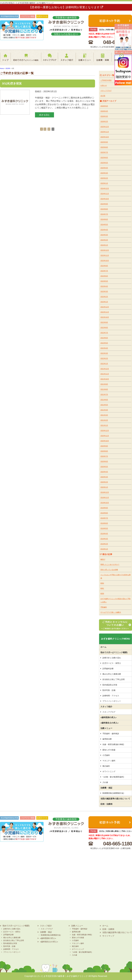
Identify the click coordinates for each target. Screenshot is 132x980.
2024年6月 (104, 219)
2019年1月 (104, 549)
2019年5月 (104, 528)
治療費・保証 (102, 59)
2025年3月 (104, 173)
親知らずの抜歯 (109, 750)
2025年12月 (105, 127)
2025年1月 (104, 183)
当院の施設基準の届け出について (115, 799)
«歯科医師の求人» (109, 717)
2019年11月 (105, 498)
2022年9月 (104, 322)
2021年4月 (104, 410)
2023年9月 (104, 266)
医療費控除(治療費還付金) (113, 793)
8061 (102, 588)
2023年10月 (105, 261)
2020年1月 (104, 487)
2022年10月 (105, 317)
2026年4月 (104, 111)
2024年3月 (104, 235)
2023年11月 (105, 255)
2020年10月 (105, 441)
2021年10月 (105, 379)
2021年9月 (104, 384)
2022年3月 (104, 353)
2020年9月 (104, 446)
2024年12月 (105, 188)
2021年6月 (104, 400)
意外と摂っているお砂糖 (109, 570)
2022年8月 (104, 328)
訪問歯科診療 (108, 669)
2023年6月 (104, 276)
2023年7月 (104, 271)
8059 (102, 594)
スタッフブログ (47, 59)
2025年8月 (104, 147)
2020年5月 (104, 467)
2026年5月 (104, 106)
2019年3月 (104, 539)
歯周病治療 (107, 739)
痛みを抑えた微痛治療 (112, 674)
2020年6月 (104, 461)
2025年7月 (104, 152)
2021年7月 (104, 395)
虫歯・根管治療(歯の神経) (113, 744)
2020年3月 (104, 477)
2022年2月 (104, 358)
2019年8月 (104, 513)
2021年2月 (104, 420)
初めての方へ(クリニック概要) (25, 59)
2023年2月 (104, 297)
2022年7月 (104, 333)
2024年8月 (104, 209)
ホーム (6, 59)
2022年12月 (105, 307)
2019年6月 (104, 523)
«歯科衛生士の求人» (109, 723)
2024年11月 (105, 194)
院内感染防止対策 (110, 685)
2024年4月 (104, 230)
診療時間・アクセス (111, 696)
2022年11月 (105, 312)
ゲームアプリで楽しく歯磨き (111, 612)
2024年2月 (104, 240)
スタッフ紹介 (65, 59)
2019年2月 (104, 544)
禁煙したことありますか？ (110, 564)
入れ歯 (105, 782)
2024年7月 (104, 214)
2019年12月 (105, 492)
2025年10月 (105, 137)
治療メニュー (84, 59)
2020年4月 (104, 472)
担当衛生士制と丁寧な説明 (114, 679)
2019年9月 (104, 508)
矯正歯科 (106, 766)
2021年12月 (105, 369)
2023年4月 (104, 286)
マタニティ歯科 (109, 761)
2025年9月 (104, 142)
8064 (102, 583)
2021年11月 (105, 374)
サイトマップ (108, 936)
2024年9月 (104, 204)
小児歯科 (106, 755)
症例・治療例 (106, 804)
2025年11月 (105, 132)
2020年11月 (105, 436)
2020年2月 (104, 482)
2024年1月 (104, 245)
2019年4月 (104, 534)
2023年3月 (104, 291)
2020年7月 (104, 456)
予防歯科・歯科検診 (111, 734)
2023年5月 (104, 281)
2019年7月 (104, 518)
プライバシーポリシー (112, 701)
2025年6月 (104, 158)
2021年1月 (104, 425)
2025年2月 (104, 178)
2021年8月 (104, 389)
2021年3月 (104, 415)
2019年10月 (105, 503)
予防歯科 (104, 607)
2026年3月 (104, 116)
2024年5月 (104, 225)
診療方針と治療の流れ (112, 658)
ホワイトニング (109, 771)
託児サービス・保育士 (112, 663)
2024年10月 (105, 199)
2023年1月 (104, 302)
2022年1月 (104, 364)
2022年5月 (104, 343)
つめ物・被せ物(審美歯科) (113, 777)
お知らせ (104, 85)
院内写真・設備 (109, 690)
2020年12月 (105, 431)
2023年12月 (105, 250)
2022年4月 (104, 348)
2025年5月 (104, 163)
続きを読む (44, 115)
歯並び (103, 559)
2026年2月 (104, 122)
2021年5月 (104, 405)
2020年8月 (104, 451)
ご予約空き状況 (106, 80)
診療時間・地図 (122, 59)
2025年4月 (104, 168)
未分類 (103, 96)
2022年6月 (104, 338)
